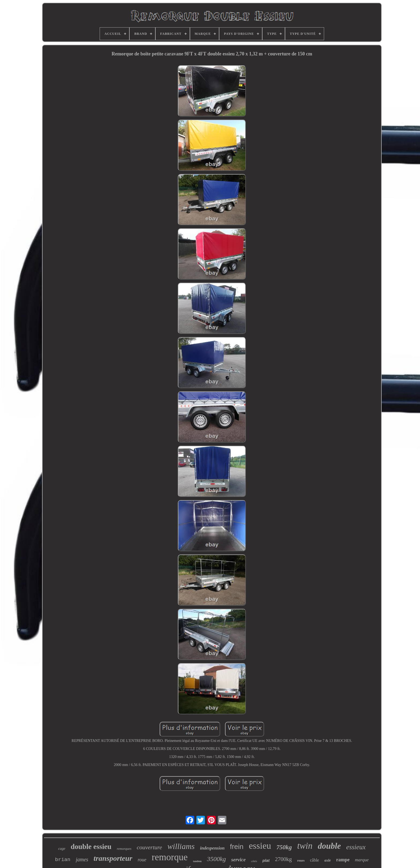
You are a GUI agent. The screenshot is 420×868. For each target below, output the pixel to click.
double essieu (91, 847)
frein (237, 847)
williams (181, 846)
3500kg (217, 859)
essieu (260, 846)
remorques (124, 849)
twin (305, 846)
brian (63, 860)
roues (301, 861)
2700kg (283, 859)
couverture (149, 847)
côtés (254, 861)
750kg (284, 847)
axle (328, 860)
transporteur (113, 858)
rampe (343, 860)
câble (314, 860)
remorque (170, 857)
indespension (212, 848)
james (82, 859)
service (238, 860)
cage (62, 849)
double (329, 846)
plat (266, 860)
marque (362, 860)
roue (142, 860)
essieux (356, 847)
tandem (197, 861)
